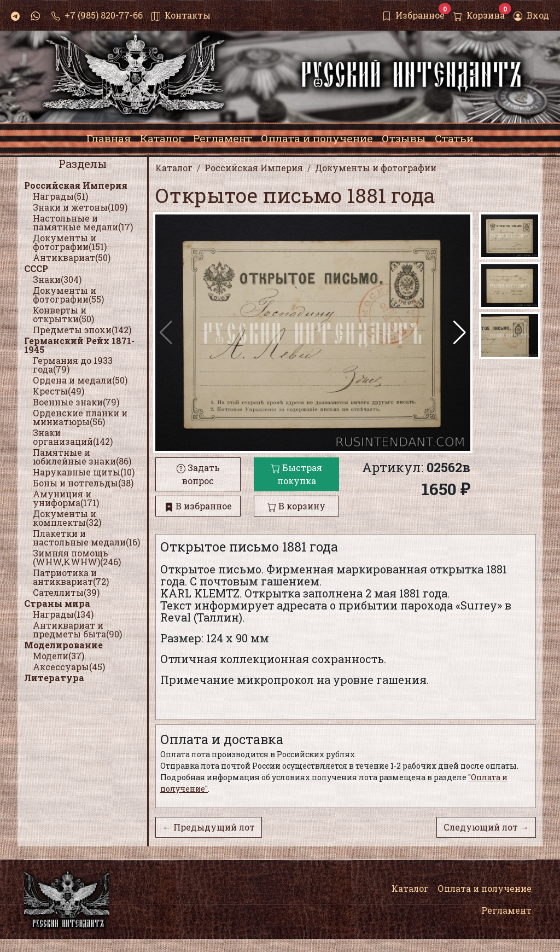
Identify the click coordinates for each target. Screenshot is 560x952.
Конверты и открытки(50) (63, 314)
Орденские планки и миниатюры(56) (80, 417)
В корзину (296, 506)
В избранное (198, 506)
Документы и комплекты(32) (67, 518)
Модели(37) (59, 656)
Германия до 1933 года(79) (73, 365)
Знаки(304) (57, 279)
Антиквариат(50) (72, 257)
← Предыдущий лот (209, 827)
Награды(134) (63, 614)
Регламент (506, 910)
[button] (460, 333)
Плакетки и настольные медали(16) (86, 538)
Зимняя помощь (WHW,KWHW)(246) (77, 557)
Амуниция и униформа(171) (66, 498)
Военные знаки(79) (76, 402)
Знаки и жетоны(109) (80, 207)
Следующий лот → (486, 827)
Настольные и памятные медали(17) (83, 222)
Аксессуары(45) (69, 667)
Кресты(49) (59, 391)
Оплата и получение (485, 888)
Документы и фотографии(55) (68, 295)
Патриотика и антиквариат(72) (71, 577)
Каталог (410, 888)
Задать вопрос (198, 474)
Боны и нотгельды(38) (83, 483)
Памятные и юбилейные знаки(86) (82, 457)
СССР (36, 268)
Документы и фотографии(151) (70, 242)
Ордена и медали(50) (80, 380)
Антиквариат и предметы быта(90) (77, 629)
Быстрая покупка (297, 474)
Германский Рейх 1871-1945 (79, 345)
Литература (54, 678)
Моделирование (63, 645)
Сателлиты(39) (66, 592)
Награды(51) (60, 196)
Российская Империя (76, 185)
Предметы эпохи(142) (82, 330)
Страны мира (57, 603)
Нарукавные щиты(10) (84, 472)
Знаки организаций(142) (73, 437)
